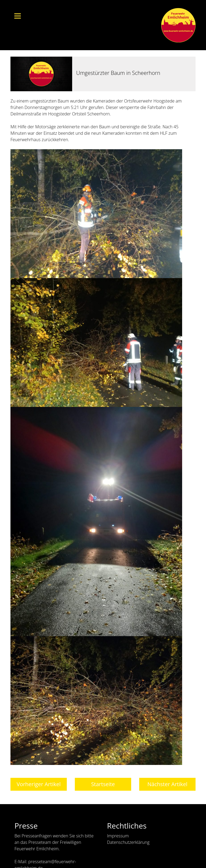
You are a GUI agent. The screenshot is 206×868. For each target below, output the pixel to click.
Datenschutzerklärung (128, 842)
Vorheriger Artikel (39, 784)
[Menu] (18, 15)
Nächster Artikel (167, 784)
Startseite (103, 784)
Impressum (118, 836)
